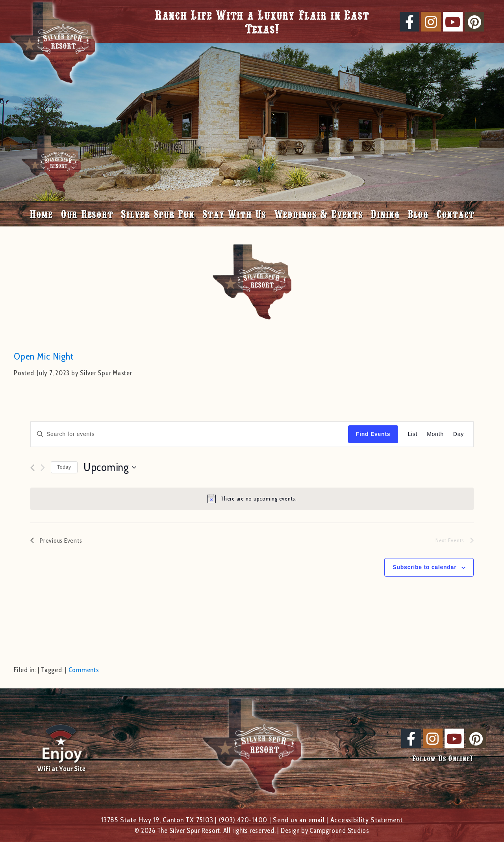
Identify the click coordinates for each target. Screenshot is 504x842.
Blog (418, 214)
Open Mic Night (44, 356)
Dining (385, 214)
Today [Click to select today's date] (64, 467)
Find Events (373, 434)
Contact (455, 214)
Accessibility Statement (367, 820)
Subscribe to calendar (424, 567)
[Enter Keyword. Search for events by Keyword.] (189, 434)
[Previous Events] (32, 468)
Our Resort (87, 214)
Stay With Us (234, 214)
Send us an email (299, 820)
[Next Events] (43, 468)
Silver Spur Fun (157, 214)
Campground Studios (339, 831)
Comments (84, 670)
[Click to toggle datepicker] (110, 467)
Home (41, 214)
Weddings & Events (319, 214)
